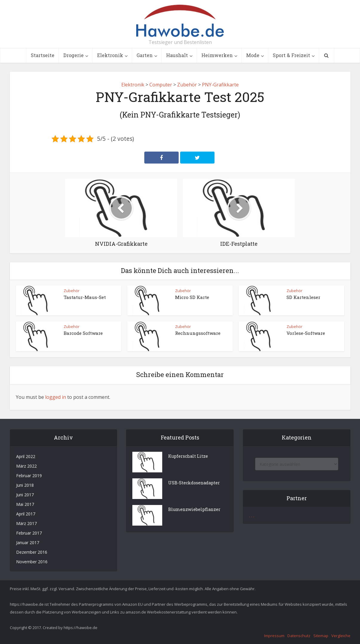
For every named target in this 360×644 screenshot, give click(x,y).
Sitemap (321, 636)
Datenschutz (299, 636)
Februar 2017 (29, 533)
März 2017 (26, 523)
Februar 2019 (29, 476)
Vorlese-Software (306, 333)
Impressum (274, 636)
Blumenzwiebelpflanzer (194, 509)
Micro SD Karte (192, 297)
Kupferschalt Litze (188, 456)
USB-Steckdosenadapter (194, 483)
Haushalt (177, 55)
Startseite (43, 55)
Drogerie (73, 55)
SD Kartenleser (303, 297)
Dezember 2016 (32, 552)
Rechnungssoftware (198, 333)
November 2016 (32, 562)
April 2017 (26, 514)
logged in (56, 397)
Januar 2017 (28, 542)
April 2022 (26, 456)
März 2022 (26, 466)
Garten (145, 55)
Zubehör (72, 291)
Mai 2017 (25, 504)
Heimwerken (217, 55)
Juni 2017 (25, 495)
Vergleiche (341, 636)
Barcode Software (83, 333)
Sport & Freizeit (291, 55)
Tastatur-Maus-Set (85, 297)
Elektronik (110, 55)
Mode (253, 55)
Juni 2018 (25, 485)
